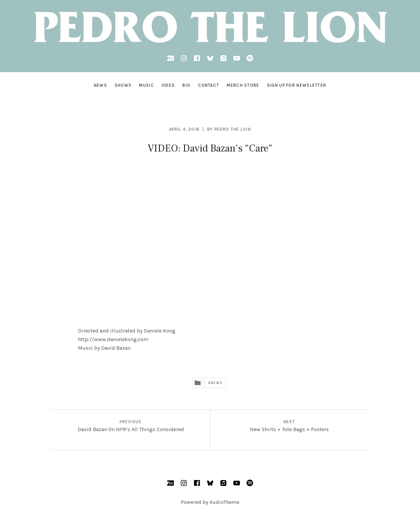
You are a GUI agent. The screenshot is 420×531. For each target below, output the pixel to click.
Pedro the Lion (233, 129)
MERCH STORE (243, 85)
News (216, 383)
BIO (186, 85)
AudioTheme (224, 502)
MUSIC (147, 85)
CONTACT (209, 85)
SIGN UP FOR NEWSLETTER (297, 85)
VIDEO (168, 85)
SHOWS (123, 85)
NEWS (100, 85)
